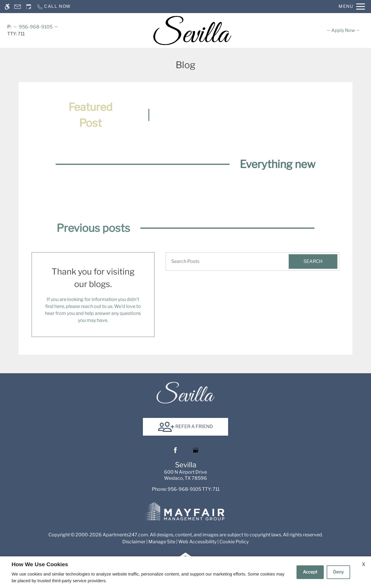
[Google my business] (196, 450)
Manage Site (162, 542)
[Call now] (54, 7)
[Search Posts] (223, 261)
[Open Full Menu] (352, 7)
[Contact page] (18, 7)
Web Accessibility (197, 542)
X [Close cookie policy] (364, 564)
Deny (338, 572)
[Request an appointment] (29, 7)
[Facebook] (175, 450)
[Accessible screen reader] (7, 7)
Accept (310, 572)
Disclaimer (134, 542)
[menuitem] (343, 30)
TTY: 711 (186, 489)
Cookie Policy (234, 542)
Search (313, 261)
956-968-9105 (36, 27)
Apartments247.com (125, 535)
